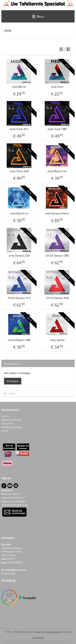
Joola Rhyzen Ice (19, 213)
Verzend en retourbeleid (11, 427)
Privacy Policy (7, 423)
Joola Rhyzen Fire (57, 171)
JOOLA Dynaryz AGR (57, 298)
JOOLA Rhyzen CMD (19, 340)
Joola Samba (57, 340)
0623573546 (9, 573)
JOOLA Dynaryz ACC (19, 298)
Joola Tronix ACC (19, 129)
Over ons (5, 416)
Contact (5, 431)
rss (43, 632)
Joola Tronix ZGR (19, 171)
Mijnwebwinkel (38, 637)
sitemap (38, 632)
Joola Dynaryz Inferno (57, 213)
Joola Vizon (57, 87)
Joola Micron (19, 87)
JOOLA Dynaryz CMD (57, 255)
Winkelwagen (13, 381)
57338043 (10, 559)
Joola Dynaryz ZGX (19, 255)
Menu (38, 16)
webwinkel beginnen (53, 632)
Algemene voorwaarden (11, 420)
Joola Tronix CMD (57, 129)
